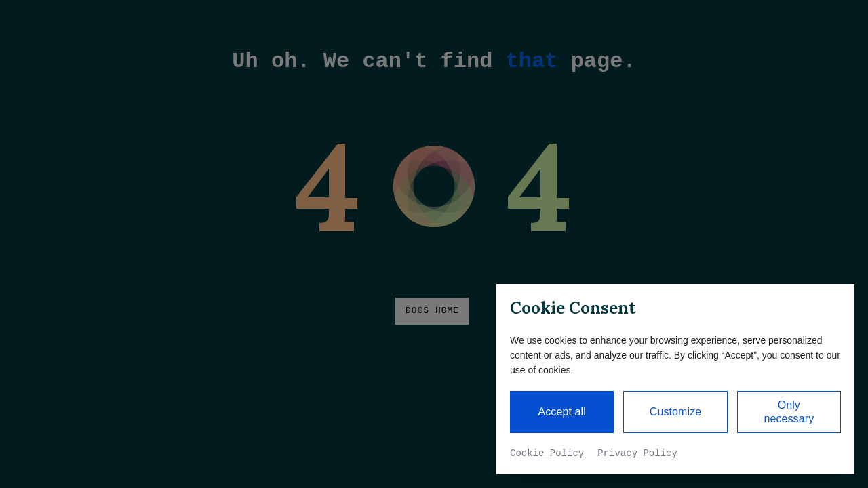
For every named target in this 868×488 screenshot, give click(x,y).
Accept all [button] (561, 412)
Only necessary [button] (789, 412)
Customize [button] (675, 412)
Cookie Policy (547, 453)
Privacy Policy (637, 453)
